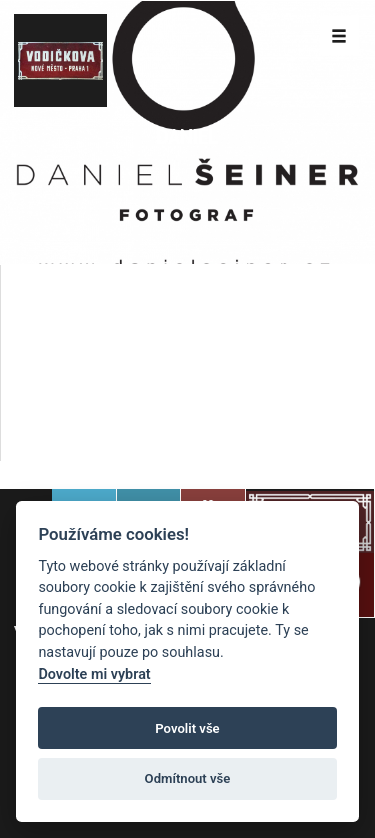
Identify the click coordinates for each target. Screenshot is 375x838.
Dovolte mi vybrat (94, 674)
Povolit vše (187, 728)
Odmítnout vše (188, 778)
